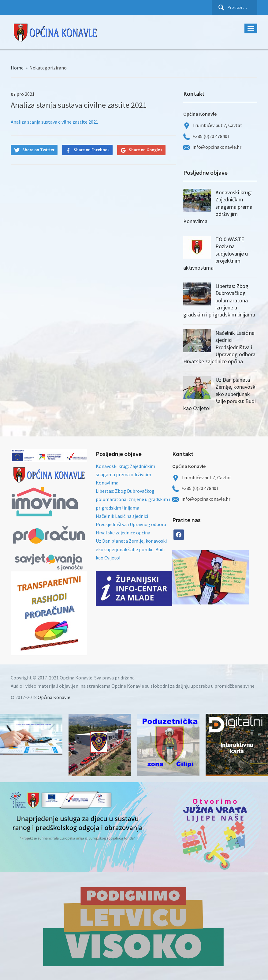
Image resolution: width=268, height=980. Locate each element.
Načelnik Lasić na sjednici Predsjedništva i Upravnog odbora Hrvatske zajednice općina (219, 347)
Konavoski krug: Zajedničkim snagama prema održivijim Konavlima (218, 207)
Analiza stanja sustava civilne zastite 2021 (54, 122)
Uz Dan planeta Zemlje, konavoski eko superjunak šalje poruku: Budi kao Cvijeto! (220, 394)
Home (17, 68)
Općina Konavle (54, 697)
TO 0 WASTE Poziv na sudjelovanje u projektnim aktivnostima (216, 254)
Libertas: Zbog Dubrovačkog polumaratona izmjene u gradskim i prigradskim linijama (219, 300)
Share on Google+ (146, 150)
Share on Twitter (38, 150)
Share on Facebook (92, 150)
